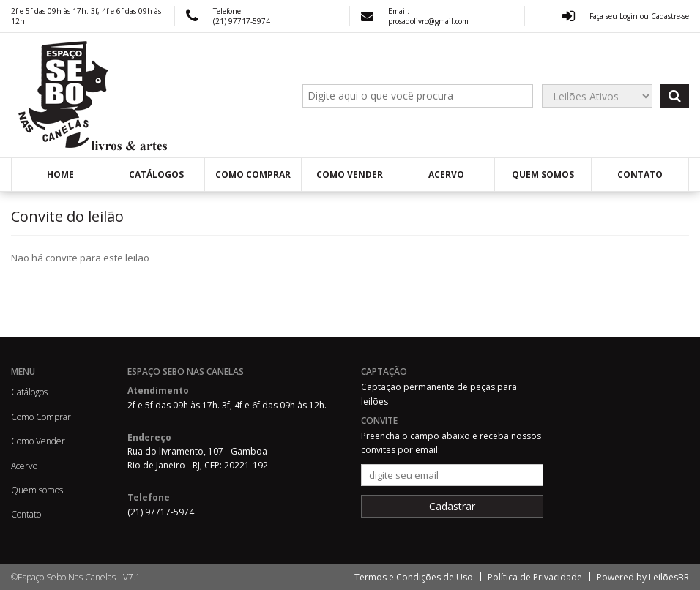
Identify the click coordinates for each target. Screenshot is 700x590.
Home (60, 175)
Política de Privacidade (535, 577)
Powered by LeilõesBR (643, 577)
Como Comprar (253, 175)
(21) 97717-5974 (242, 21)
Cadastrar (452, 506)
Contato (640, 175)
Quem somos (543, 175)
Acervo (446, 175)
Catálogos (156, 175)
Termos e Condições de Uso (414, 577)
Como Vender (350, 175)
